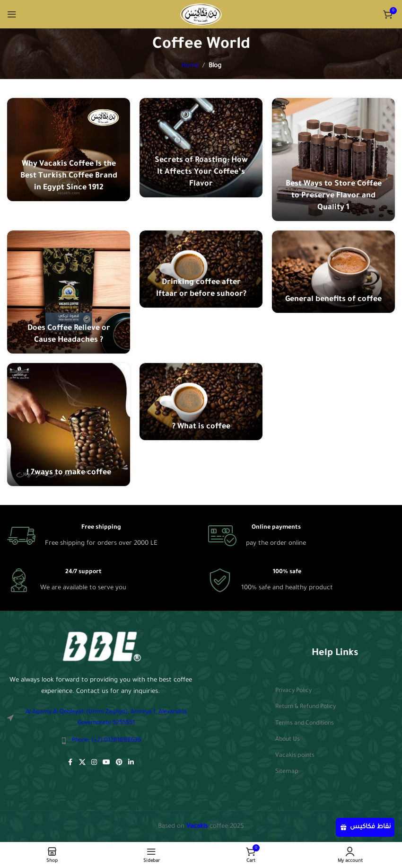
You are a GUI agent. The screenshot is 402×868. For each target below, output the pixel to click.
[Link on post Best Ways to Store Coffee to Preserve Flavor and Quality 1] (333, 159)
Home (190, 66)
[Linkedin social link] (131, 763)
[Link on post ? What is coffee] (201, 402)
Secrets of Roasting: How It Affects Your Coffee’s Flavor (201, 172)
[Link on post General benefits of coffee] (333, 271)
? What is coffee (201, 427)
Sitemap (287, 772)
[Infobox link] (82, 536)
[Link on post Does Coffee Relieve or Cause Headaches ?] (69, 292)
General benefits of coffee (333, 300)
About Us (288, 740)
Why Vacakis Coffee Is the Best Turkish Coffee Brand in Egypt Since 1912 (69, 176)
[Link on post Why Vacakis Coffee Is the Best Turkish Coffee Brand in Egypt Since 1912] (69, 150)
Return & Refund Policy (306, 707)
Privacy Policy (293, 691)
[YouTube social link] (106, 763)
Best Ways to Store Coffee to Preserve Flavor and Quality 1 (334, 196)
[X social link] (82, 763)
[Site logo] (201, 14)
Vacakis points (295, 756)
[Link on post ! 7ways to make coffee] (69, 425)
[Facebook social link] (70, 763)
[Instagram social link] (94, 763)
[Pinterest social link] (119, 763)
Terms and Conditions (305, 724)
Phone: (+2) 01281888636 (106, 741)
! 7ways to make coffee (69, 473)
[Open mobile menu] (12, 14)
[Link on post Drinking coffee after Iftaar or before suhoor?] (201, 269)
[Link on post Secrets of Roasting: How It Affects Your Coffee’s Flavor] (201, 148)
